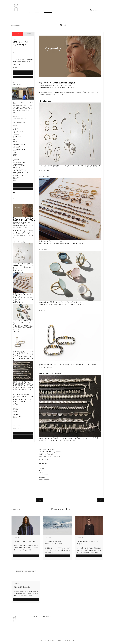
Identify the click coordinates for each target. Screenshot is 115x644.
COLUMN (27, 626)
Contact (52, 619)
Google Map (23, 77)
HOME (26, 11)
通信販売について (23, 69)
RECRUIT (55, 11)
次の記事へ (98, 497)
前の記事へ (42, 497)
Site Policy (39, 622)
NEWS (17, 31)
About (51, 617)
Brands (38, 617)
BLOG (33, 11)
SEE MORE (26, 553)
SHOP (47, 11)
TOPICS (40, 11)
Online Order (40, 619)
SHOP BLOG (23, 73)
